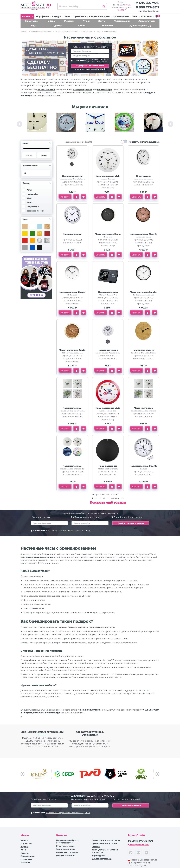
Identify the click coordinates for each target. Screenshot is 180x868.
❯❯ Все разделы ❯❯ (140, 26)
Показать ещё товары (108, 503)
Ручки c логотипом (65, 846)
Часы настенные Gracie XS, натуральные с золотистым (72, 353)
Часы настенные (72, 234)
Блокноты (107, 26)
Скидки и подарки (99, 16)
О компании (26, 859)
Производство (121, 16)
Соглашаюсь (90, 60)
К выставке (31, 21)
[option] (37, 124)
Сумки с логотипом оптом (104, 843)
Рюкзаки (69, 21)
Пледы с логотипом (66, 856)
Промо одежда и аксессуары (106, 840)
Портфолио (42, 16)
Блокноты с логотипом (67, 852)
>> (123, 498)
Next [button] (171, 124)
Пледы (32, 26)
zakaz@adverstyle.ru (149, 11)
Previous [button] (20, 124)
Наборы (51, 21)
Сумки (82, 26)
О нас (135, 16)
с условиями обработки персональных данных (98, 60)
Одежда (57, 26)
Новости (25, 853)
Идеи (67, 16)
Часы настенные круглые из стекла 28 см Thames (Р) (72, 469)
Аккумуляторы (147, 21)
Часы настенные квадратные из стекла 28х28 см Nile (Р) (143, 411)
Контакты (147, 16)
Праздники (80, 16)
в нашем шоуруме (90, 710)
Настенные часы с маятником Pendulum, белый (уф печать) (108, 353)
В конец (115, 498)
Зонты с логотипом (65, 849)
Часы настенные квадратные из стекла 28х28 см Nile (72, 411)
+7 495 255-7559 (147, 3)
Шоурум (57, 16)
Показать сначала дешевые (144, 142)
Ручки (86, 21)
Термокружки (122, 21)
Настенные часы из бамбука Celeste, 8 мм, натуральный (143, 353)
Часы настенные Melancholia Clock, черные (108, 469)
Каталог (27, 16)
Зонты (102, 21)
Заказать (65, 197)
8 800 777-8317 (148, 7)
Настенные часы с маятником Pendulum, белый (72, 179)
